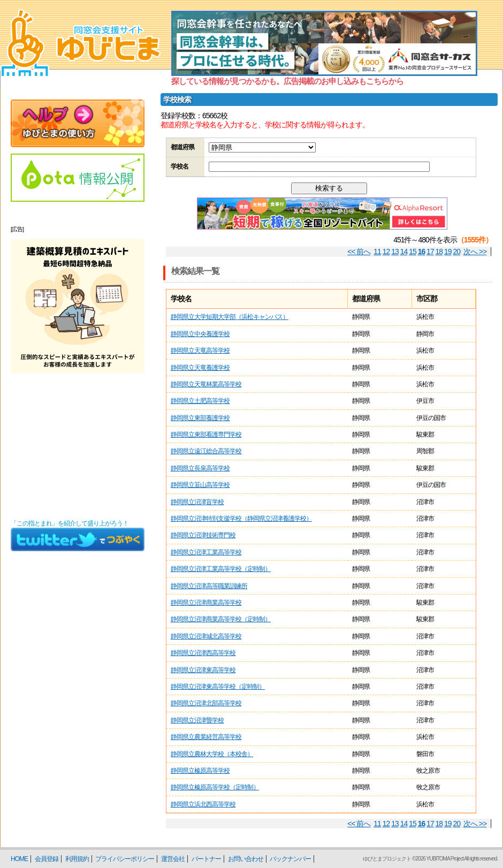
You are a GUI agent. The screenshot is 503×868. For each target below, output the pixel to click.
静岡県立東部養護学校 (200, 418)
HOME (19, 859)
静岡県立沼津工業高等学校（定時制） (221, 569)
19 (448, 252)
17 (430, 252)
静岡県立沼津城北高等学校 (206, 636)
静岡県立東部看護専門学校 (206, 435)
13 (395, 252)
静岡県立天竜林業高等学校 (206, 384)
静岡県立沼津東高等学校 (203, 670)
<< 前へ (359, 252)
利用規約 (77, 859)
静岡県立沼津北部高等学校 (206, 703)
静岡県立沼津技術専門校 (203, 535)
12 (386, 252)
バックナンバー (290, 859)
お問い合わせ (246, 859)
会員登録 (47, 859)
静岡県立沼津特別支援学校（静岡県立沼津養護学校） (241, 519)
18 (439, 252)
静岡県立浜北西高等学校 (203, 804)
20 (457, 252)
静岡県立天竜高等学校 (200, 351)
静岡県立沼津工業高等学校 (206, 552)
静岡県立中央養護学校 (200, 334)
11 (377, 252)
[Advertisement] (78, 446)
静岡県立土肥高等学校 (200, 401)
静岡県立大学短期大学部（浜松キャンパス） (230, 317)
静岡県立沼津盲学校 (197, 502)
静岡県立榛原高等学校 (200, 771)
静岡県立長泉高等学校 (200, 468)
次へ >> (475, 252)
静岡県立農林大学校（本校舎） (212, 754)
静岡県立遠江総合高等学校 (206, 451)
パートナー (206, 859)
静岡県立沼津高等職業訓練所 (209, 586)
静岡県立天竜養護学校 (200, 368)
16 (422, 252)
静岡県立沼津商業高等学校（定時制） (221, 619)
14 (404, 252)
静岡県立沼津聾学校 (197, 720)
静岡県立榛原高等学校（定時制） (215, 787)
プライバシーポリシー (125, 859)
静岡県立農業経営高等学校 (206, 737)
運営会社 (173, 859)
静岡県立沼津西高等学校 (203, 653)
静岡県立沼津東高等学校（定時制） (218, 687)
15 (413, 252)
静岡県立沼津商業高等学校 (206, 603)
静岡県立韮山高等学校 (200, 485)
